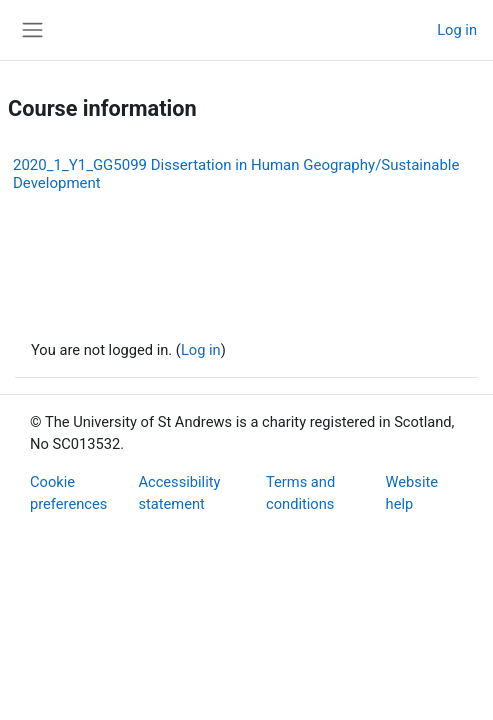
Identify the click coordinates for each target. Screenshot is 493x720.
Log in (457, 30)
